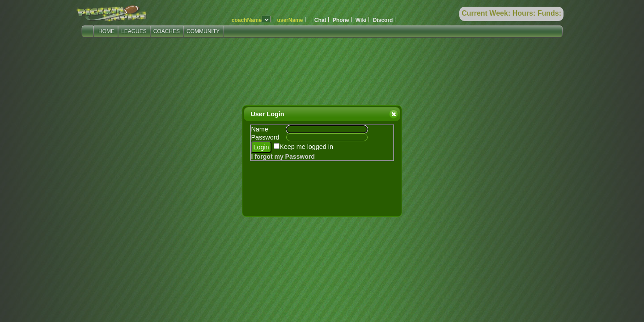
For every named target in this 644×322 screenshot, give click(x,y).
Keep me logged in (306, 147)
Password (265, 137)
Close (393, 114)
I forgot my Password (283, 157)
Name (259, 129)
